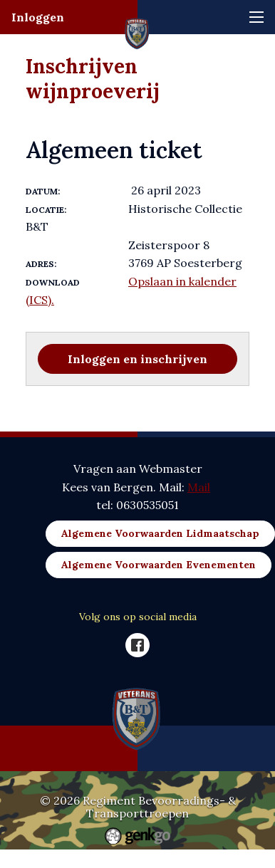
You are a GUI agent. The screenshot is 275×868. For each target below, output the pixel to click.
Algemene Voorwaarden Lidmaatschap (160, 533)
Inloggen (38, 17)
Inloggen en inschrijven (137, 359)
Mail (199, 487)
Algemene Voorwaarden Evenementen (159, 565)
